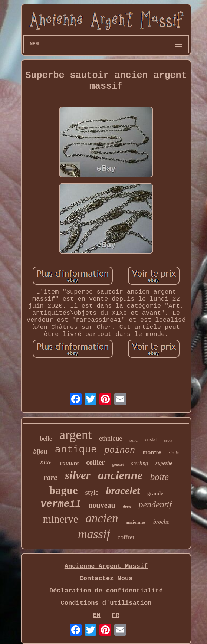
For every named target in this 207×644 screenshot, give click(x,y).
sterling (139, 463)
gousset (118, 465)
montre (152, 452)
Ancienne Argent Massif (106, 566)
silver (78, 475)
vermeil (61, 504)
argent (75, 435)
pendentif (155, 504)
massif (94, 534)
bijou (40, 451)
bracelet (123, 491)
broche (161, 522)
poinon (120, 451)
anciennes (135, 522)
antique (76, 450)
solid (133, 440)
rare (50, 477)
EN (96, 615)
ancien (102, 518)
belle (46, 439)
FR (115, 615)
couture (69, 463)
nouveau (102, 505)
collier (96, 462)
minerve (60, 519)
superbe (164, 463)
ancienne (120, 475)
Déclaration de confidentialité (106, 591)
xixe (46, 462)
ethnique (111, 438)
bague (64, 490)
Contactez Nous (106, 578)
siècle (174, 452)
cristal (151, 439)
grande (155, 493)
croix (168, 440)
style (92, 492)
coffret (126, 537)
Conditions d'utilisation (106, 603)
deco (127, 507)
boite (160, 477)
